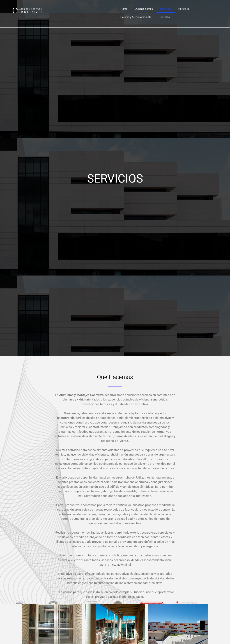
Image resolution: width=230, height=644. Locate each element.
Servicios (166, 9)
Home (124, 9)
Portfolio (184, 9)
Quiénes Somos (144, 9)
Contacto (164, 17)
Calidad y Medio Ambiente (136, 17)
